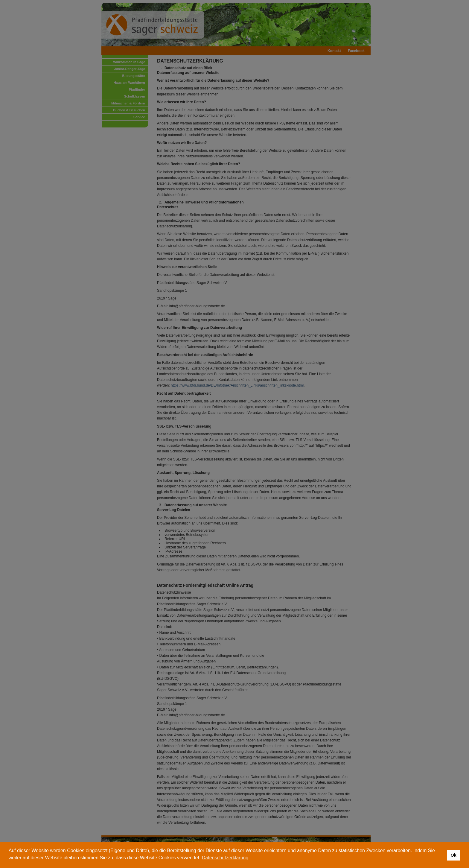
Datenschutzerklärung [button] (225, 858)
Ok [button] (453, 855)
